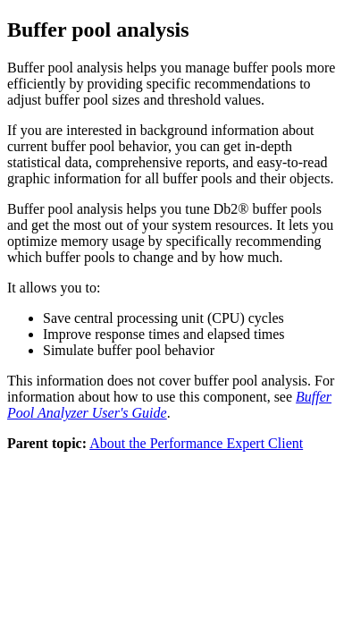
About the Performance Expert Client (196, 443)
